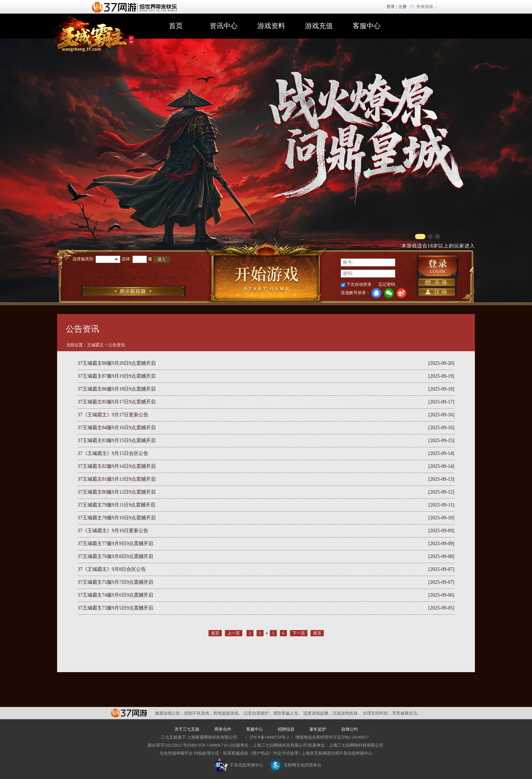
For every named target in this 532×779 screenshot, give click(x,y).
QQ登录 (376, 293)
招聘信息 (286, 729)
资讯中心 (224, 26)
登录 (391, 7)
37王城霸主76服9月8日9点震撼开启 (115, 556)
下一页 (299, 633)
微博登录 (401, 293)
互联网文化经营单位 (295, 765)
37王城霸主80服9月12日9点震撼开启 (117, 492)
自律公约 (350, 729)
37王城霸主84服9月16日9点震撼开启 (117, 428)
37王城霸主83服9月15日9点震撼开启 (117, 440)
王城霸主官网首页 (91, 34)
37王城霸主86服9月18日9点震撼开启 (117, 389)
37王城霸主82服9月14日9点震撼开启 (117, 466)
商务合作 (223, 729)
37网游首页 (136, 7)
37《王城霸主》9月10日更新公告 (113, 531)
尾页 (317, 633)
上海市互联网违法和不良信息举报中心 (337, 753)
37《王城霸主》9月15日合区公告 (113, 453)
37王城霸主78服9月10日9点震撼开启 (117, 518)
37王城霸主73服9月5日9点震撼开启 (115, 608)
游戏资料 (271, 26)
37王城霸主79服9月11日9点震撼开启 (116, 505)
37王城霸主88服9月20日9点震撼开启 (117, 363)
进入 (162, 259)
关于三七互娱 (187, 729)
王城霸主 (95, 345)
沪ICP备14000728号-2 (269, 737)
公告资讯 (117, 345)
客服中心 (367, 26)
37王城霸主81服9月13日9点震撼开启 (117, 479)
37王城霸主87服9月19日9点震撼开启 (117, 376)
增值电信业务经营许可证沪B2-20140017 (332, 737)
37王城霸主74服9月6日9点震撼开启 (115, 595)
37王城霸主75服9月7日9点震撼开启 (115, 582)
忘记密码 (387, 284)
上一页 (234, 633)
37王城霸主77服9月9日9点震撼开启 (115, 544)
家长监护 (318, 729)
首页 (176, 26)
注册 (402, 7)
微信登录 (389, 293)
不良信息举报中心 (239, 765)
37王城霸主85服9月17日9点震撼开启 (117, 402)
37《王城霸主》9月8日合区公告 (112, 569)
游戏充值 (319, 26)
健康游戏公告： (170, 713)
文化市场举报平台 (176, 753)
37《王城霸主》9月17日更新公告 (113, 415)
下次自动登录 (359, 284)
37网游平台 (129, 713)
